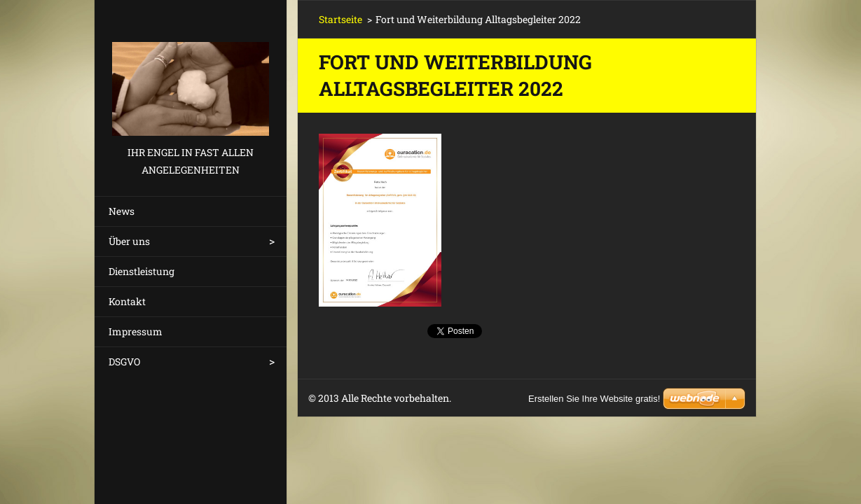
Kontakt (127, 301)
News (122, 211)
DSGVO (124, 362)
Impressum (136, 331)
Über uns (129, 241)
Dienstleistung (142, 271)
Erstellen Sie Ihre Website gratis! (594, 399)
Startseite (340, 19)
